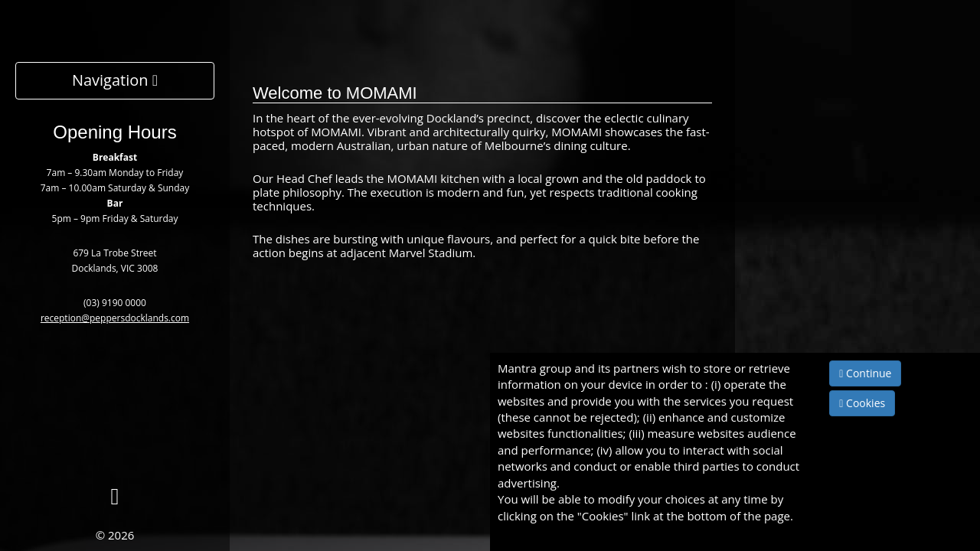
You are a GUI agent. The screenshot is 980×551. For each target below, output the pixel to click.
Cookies (862, 403)
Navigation (115, 80)
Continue (865, 373)
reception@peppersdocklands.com (115, 318)
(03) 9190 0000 (115, 303)
